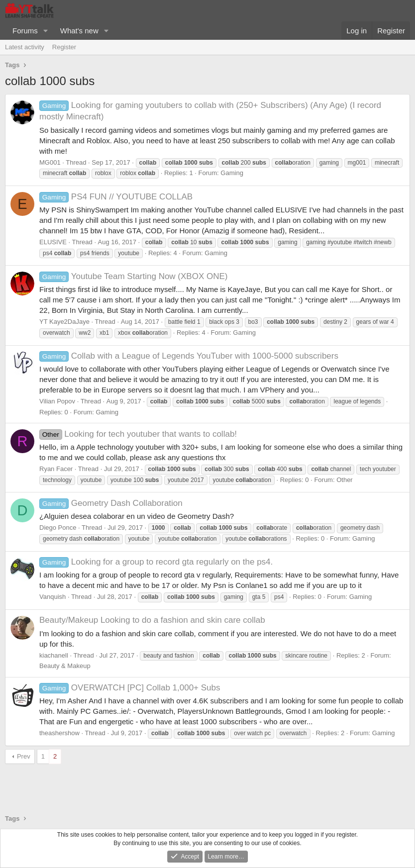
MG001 (50, 162)
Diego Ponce (58, 528)
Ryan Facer (56, 469)
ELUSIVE (53, 242)
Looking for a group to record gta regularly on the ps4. (156, 562)
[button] (46, 31)
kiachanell (54, 655)
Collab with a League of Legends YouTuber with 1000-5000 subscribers (189, 356)
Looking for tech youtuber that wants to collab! (138, 434)
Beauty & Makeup (65, 666)
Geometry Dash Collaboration (111, 503)
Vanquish (52, 597)
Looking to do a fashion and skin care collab (152, 620)
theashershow (59, 733)
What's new (79, 31)
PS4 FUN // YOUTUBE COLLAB (116, 197)
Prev (24, 756)
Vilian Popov (57, 401)
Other (345, 480)
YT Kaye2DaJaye (64, 322)
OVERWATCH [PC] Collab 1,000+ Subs (130, 688)
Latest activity (25, 47)
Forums (25, 31)
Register (64, 47)
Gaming (232, 173)
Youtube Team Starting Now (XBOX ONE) (134, 276)
